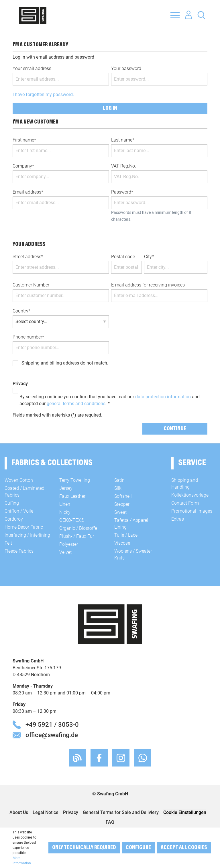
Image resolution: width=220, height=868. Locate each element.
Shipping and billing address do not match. (65, 363)
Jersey (66, 488)
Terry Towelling (75, 480)
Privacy (71, 812)
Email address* (28, 192)
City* (149, 257)
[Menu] (175, 15)
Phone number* (28, 337)
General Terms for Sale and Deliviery (121, 812)
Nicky (65, 512)
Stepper (122, 504)
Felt (8, 543)
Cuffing (12, 503)
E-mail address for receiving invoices (148, 285)
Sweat (120, 512)
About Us (19, 812)
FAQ (110, 822)
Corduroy (14, 519)
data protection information (163, 397)
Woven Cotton (19, 480)
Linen (65, 504)
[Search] (201, 15)
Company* (23, 166)
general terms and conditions (76, 404)
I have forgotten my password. (43, 94)
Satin (119, 480)
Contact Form (185, 503)
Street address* (28, 257)
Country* (21, 311)
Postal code (123, 257)
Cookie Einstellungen (185, 812)
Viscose (122, 543)
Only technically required (84, 848)
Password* (122, 192)
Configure (138, 848)
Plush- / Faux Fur (77, 536)
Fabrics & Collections (52, 463)
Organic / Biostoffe (78, 528)
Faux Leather (72, 496)
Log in (110, 108)
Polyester (69, 544)
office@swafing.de (52, 735)
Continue (175, 429)
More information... (23, 861)
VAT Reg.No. (124, 166)
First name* (24, 140)
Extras (178, 519)
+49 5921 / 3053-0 (52, 724)
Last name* (123, 140)
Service (192, 463)
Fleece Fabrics (19, 551)
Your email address (32, 68)
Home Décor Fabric (24, 527)
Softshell (123, 496)
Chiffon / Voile (19, 511)
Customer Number (31, 285)
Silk (118, 488)
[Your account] (188, 15)
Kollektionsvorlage (190, 495)
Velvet (65, 552)
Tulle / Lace (126, 535)
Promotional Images (192, 511)
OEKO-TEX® (72, 520)
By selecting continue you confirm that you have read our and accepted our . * (110, 400)
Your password (126, 68)
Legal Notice (46, 812)
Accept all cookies (184, 848)
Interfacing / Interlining (27, 535)
